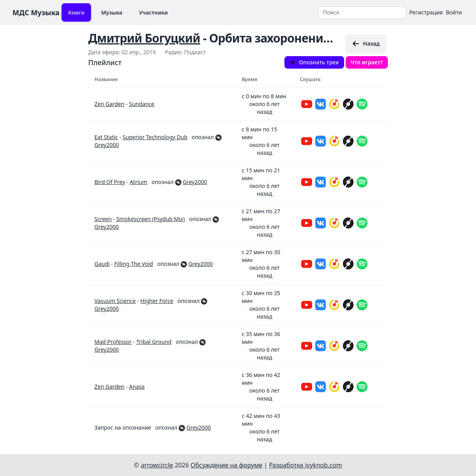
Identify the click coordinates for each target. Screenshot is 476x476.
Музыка (112, 12)
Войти (454, 12)
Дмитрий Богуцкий (144, 38)
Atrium (138, 182)
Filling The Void (134, 264)
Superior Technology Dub (155, 137)
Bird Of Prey (110, 182)
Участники (154, 12)
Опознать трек (314, 62)
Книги (76, 12)
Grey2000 (107, 145)
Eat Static (106, 137)
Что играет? (367, 62)
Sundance (142, 104)
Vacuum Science (115, 301)
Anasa (137, 387)
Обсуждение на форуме (227, 465)
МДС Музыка (36, 12)
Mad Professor (113, 342)
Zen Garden (109, 104)
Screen (103, 219)
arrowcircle (157, 465)
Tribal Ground (154, 342)
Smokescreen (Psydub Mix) (151, 219)
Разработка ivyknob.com (306, 465)
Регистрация (426, 12)
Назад (366, 44)
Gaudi (102, 264)
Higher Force (157, 301)
